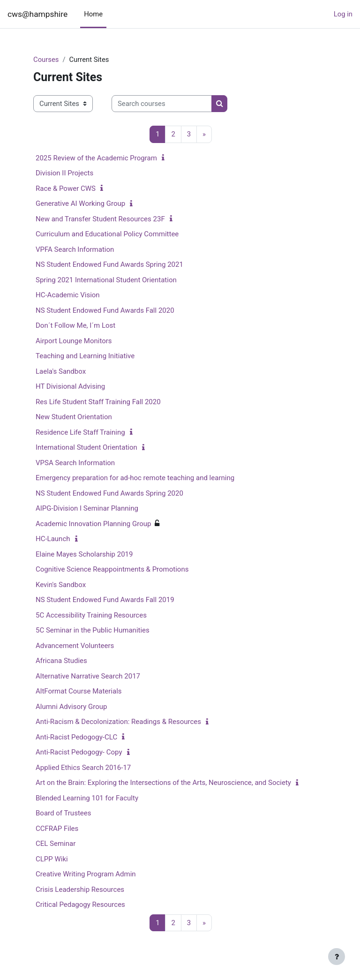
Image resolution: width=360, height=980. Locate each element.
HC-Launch (53, 539)
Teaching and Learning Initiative (85, 356)
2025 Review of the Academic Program (96, 158)
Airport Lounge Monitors (74, 341)
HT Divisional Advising (70, 386)
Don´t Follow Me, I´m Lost (75, 325)
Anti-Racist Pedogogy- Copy (79, 752)
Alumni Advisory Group (71, 707)
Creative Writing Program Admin (86, 874)
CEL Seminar (56, 844)
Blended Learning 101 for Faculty (87, 798)
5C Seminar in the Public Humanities (93, 630)
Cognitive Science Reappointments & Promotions (112, 569)
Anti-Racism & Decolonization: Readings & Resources (118, 722)
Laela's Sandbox (61, 371)
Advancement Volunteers (75, 646)
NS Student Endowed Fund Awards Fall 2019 (105, 600)
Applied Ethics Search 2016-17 (83, 768)
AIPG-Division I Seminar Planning (87, 508)
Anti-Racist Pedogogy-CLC (76, 737)
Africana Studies (61, 661)
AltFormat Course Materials (79, 691)
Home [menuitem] (93, 14)
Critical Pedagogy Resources (80, 905)
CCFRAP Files (57, 829)
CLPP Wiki (52, 859)
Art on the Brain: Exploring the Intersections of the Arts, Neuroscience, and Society (163, 783)
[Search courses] (162, 104)
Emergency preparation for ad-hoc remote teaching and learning (135, 478)
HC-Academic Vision (68, 295)
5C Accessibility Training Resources (91, 615)
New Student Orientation (74, 417)
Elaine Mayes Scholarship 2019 (84, 554)
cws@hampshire (37, 14)
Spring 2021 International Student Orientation (106, 280)
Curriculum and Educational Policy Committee (107, 234)
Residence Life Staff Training (80, 432)
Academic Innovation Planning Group (93, 524)
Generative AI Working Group (80, 204)
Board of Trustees (63, 813)
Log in (343, 14)
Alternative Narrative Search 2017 (88, 676)
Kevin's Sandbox (61, 585)
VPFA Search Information (75, 249)
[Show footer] (337, 957)
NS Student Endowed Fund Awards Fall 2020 (105, 310)
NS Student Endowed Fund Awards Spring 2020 (109, 493)
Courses (46, 60)
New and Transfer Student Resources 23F (100, 219)
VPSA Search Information (75, 463)
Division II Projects (64, 173)
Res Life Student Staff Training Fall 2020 (98, 402)
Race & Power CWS (66, 188)
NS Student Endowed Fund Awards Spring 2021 (109, 264)
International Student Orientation (86, 447)
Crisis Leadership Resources (80, 890)
